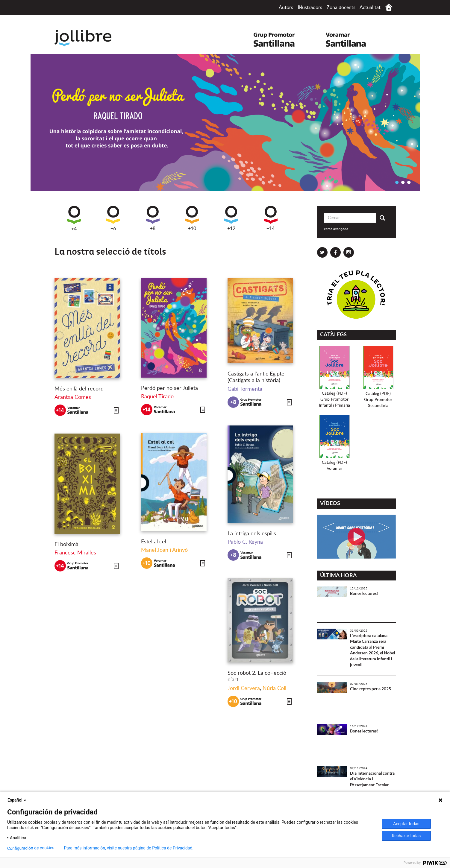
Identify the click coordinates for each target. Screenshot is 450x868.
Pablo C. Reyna (245, 542)
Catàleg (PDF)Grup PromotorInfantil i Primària (334, 399)
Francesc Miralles (75, 553)
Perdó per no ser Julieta (169, 388)
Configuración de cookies (31, 848)
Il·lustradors (310, 7)
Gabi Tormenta (245, 389)
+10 (192, 218)
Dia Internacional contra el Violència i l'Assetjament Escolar (372, 779)
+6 (113, 218)
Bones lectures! (364, 594)
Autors (286, 7)
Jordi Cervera (244, 688)
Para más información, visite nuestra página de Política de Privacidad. (129, 848)
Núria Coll (274, 688)
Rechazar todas (406, 836)
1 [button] (397, 182)
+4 (74, 219)
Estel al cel (154, 542)
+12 (231, 218)
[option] (225, 122)
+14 (271, 218)
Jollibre (88, 38)
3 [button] (409, 182)
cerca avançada (336, 229)
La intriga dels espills (252, 534)
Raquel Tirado (157, 397)
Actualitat (370, 7)
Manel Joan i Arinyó (164, 550)
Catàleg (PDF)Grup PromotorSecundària (378, 400)
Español (17, 800)
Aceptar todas (406, 824)
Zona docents (341, 7)
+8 (153, 218)
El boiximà (66, 545)
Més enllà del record (79, 389)
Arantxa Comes (73, 397)
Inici (389, 7)
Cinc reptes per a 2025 (371, 689)
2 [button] (403, 182)
